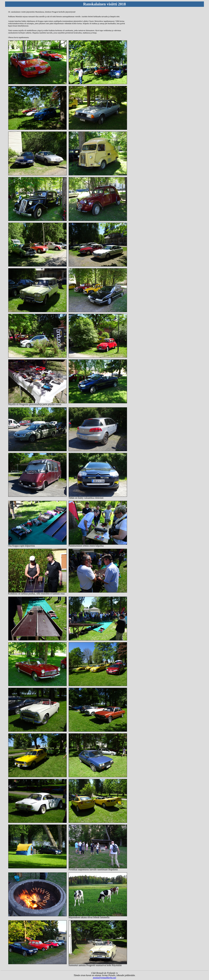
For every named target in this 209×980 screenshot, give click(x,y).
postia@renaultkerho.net (104, 978)
